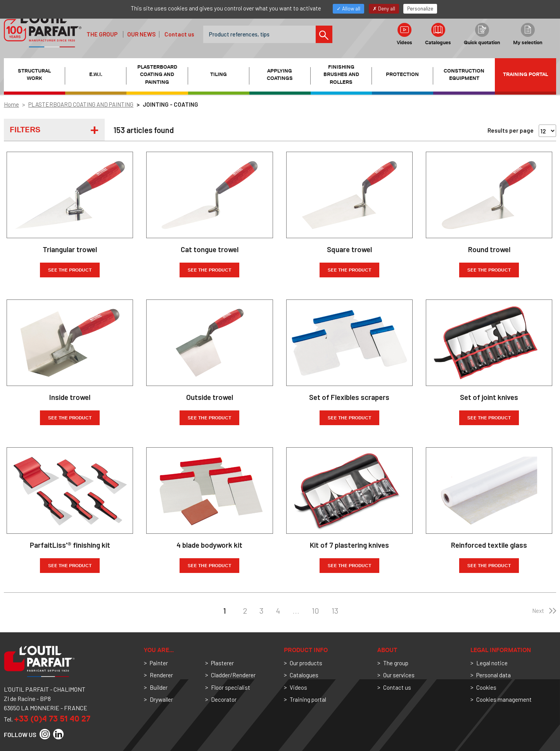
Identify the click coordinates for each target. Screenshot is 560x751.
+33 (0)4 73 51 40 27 (52, 719)
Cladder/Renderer (233, 675)
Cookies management (504, 699)
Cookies (486, 687)
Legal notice (492, 663)
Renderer (161, 675)
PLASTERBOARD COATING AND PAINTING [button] (157, 74)
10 (315, 611)
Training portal (525, 74)
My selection (528, 34)
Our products (306, 663)
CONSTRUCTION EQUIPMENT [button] (464, 75)
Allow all (348, 9)
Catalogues (438, 34)
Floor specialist (231, 687)
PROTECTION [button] (402, 74)
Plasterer (222, 663)
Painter (159, 663)
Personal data (493, 675)
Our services (399, 675)
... (296, 611)
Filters (25, 130)
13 (335, 611)
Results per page (511, 130)
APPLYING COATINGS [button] (280, 75)
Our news (141, 34)
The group (102, 34)
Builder (159, 687)
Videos (404, 34)
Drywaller (161, 699)
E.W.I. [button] (96, 74)
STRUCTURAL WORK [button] (34, 75)
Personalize (420, 9)
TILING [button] (219, 74)
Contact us (179, 34)
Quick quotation (482, 34)
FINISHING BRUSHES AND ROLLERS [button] (341, 74)
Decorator (224, 699)
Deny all (384, 9)
